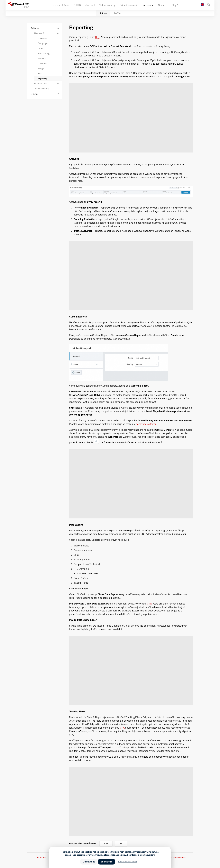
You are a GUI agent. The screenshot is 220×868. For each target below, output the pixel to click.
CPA (122, 728)
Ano (106, 844)
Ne (121, 844)
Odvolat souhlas (178, 858)
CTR (149, 604)
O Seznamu (40, 858)
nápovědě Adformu (146, 424)
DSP (98, 37)
